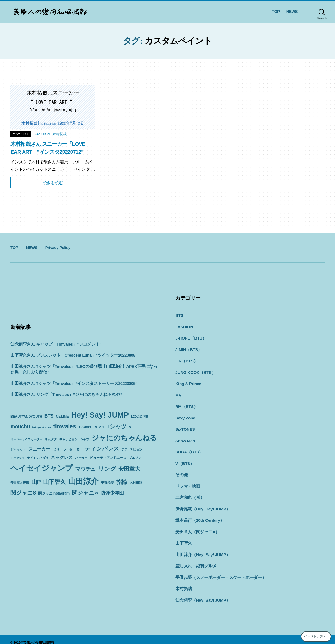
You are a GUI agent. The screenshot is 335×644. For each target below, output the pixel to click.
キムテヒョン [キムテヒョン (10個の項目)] (68, 439)
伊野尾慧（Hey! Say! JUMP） (201, 504)
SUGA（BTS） (189, 449)
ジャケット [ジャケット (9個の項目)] (18, 449)
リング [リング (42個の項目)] (107, 469)
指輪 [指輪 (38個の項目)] (122, 482)
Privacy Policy (58, 248)
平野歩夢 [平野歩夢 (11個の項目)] (107, 483)
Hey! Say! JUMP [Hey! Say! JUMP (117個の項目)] (100, 415)
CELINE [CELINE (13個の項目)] (62, 416)
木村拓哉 (60, 134)
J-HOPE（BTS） (190, 337)
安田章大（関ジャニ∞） (196, 527)
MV (178, 393)
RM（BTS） (186, 404)
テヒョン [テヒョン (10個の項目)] (136, 449)
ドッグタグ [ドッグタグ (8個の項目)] (18, 458)
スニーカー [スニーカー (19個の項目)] (39, 449)
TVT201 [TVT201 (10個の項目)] (99, 427)
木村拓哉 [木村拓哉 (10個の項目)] (136, 483)
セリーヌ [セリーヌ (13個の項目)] (60, 449)
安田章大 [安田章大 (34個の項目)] (129, 469)
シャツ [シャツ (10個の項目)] (85, 439)
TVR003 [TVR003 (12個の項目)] (84, 427)
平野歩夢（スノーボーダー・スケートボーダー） (218, 571)
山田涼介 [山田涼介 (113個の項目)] (83, 481)
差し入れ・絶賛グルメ (195, 560)
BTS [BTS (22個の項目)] (49, 416)
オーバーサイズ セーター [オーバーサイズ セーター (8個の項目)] (26, 439)
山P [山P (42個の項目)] (36, 482)
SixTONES (185, 426)
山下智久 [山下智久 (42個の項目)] (55, 482)
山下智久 (183, 538)
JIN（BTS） (186, 360)
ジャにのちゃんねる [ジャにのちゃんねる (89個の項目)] (124, 438)
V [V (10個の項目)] (130, 427)
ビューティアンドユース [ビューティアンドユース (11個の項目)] (108, 458)
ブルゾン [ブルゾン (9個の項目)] (135, 458)
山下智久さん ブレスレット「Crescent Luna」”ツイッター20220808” (71, 355)
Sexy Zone (185, 415)
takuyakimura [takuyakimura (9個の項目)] (41, 427)
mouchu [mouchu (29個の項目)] (20, 426)
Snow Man (185, 438)
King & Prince (188, 382)
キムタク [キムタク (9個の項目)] (51, 439)
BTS (179, 315)
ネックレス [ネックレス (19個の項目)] (62, 457)
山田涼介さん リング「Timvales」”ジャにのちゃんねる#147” (63, 394)
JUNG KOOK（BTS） (195, 371)
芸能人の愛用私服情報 (39, 636)
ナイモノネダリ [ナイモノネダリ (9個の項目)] (38, 458)
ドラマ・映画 (187, 482)
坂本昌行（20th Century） (199, 515)
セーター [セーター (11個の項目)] (76, 449)
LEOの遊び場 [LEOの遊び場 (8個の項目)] (139, 417)
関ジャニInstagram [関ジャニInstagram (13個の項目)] (54, 493)
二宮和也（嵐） (189, 493)
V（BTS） (184, 460)
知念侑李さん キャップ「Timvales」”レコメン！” (53, 344)
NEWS (292, 11)
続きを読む (53, 183)
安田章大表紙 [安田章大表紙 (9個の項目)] (20, 483)
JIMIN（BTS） (188, 349)
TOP (276, 11)
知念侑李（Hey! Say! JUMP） (201, 593)
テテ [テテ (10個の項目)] (125, 449)
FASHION (42, 134)
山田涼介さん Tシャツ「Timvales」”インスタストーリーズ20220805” (71, 383)
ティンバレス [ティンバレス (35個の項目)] (102, 449)
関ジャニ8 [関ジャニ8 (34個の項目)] (23, 493)
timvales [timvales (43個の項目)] (65, 426)
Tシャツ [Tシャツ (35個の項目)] (116, 426)
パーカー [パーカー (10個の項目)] (81, 458)
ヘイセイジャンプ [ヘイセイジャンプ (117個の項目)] (42, 468)
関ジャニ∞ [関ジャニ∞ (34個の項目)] (85, 493)
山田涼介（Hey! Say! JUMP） (201, 549)
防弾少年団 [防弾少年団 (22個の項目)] (112, 493)
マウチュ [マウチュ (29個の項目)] (85, 469)
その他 (181, 471)
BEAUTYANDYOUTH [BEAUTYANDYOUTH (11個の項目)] (26, 416)
